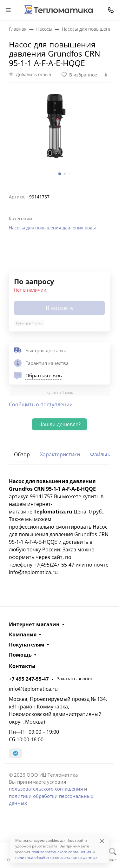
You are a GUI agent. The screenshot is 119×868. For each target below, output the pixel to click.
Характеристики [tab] (60, 454)
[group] (60, 135)
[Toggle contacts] (111, 10)
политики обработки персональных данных (56, 857)
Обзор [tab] (22, 454)
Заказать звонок (75, 679)
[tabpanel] (60, 527)
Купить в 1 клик (29, 323)
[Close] (102, 841)
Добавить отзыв (33, 74)
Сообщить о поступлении (41, 404)
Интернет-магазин (34, 624)
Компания (23, 634)
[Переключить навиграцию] (8, 10)
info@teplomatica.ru (33, 689)
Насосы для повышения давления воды (52, 228)
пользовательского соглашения (46, 789)
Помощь (20, 655)
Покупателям (27, 645)
